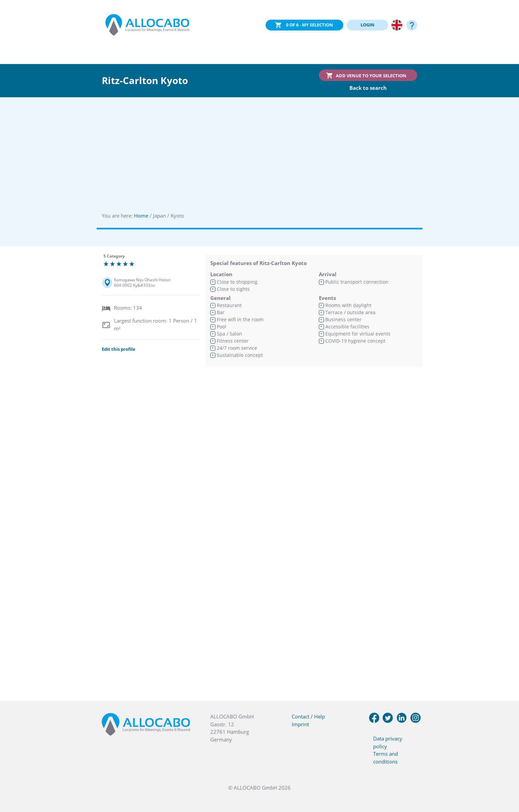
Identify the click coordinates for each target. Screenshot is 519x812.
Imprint (300, 724)
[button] (505, 778)
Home (141, 216)
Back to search (368, 88)
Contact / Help (308, 716)
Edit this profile (119, 349)
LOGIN (368, 25)
